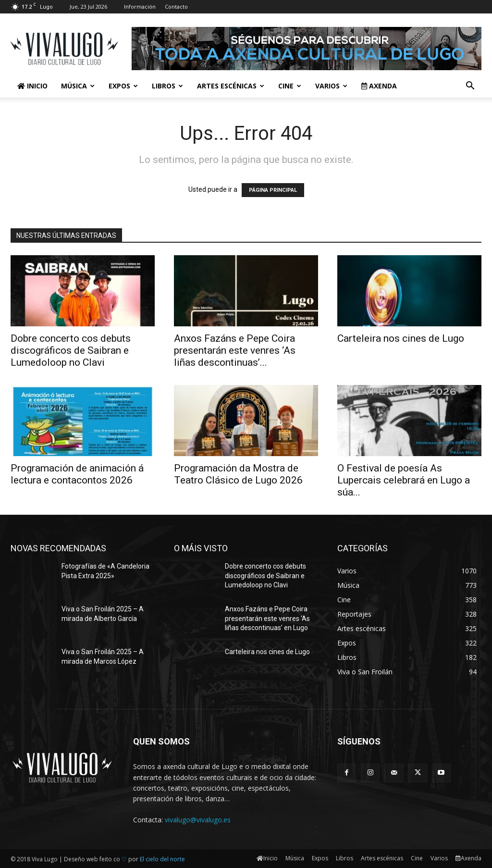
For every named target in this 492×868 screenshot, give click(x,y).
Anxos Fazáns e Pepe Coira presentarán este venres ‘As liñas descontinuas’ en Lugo (267, 618)
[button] (470, 87)
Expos (123, 86)
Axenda (379, 86)
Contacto (176, 6)
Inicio (32, 86)
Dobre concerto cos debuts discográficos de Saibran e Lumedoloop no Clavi (71, 350)
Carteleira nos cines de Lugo (401, 338)
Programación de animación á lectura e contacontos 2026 (77, 474)
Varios (331, 86)
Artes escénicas (231, 86)
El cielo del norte (162, 859)
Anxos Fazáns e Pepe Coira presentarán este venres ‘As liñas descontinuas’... (235, 350)
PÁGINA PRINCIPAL (273, 190)
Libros (167, 86)
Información (140, 6)
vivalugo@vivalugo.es (198, 820)
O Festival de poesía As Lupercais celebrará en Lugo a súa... (404, 480)
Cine (290, 86)
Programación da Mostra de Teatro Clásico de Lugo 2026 (238, 474)
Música (78, 86)
